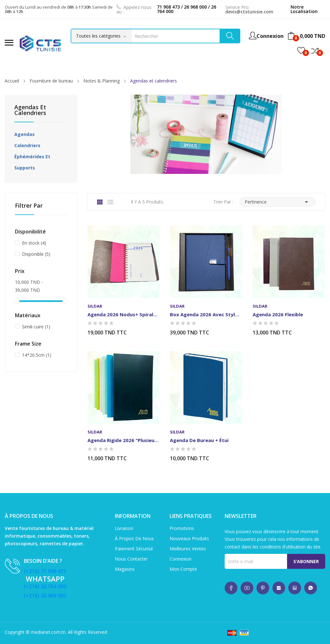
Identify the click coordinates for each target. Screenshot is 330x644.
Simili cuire (36, 327)
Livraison (124, 528)
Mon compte (183, 569)
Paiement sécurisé (134, 549)
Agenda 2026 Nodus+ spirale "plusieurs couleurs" (124, 314)
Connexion (181, 559)
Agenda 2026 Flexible (278, 314)
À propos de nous (134, 538)
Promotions (182, 528)
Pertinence (277, 202)
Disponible (36, 254)
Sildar (95, 306)
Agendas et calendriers (30, 110)
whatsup (231, 588)
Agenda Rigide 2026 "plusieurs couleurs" (124, 440)
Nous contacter (131, 559)
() (301, 51)
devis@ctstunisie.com (249, 12)
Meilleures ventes (188, 549)
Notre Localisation (304, 9)
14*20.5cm (37, 355)
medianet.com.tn (48, 632)
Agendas (25, 134)
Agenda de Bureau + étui (199, 440)
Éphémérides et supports (32, 162)
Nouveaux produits (189, 538)
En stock (34, 243)
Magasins (125, 569)
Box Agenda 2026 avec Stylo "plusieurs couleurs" (206, 314)
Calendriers (27, 145)
